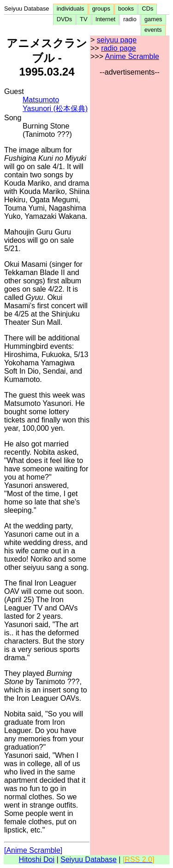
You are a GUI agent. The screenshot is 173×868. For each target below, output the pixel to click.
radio (130, 19)
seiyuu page (117, 40)
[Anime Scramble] (33, 850)
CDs (147, 9)
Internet (106, 19)
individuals (71, 9)
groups (101, 9)
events (153, 30)
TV (84, 19)
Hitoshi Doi (37, 859)
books (126, 9)
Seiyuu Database (28, 9)
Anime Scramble (132, 56)
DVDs (65, 19)
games (153, 19)
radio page (119, 48)
